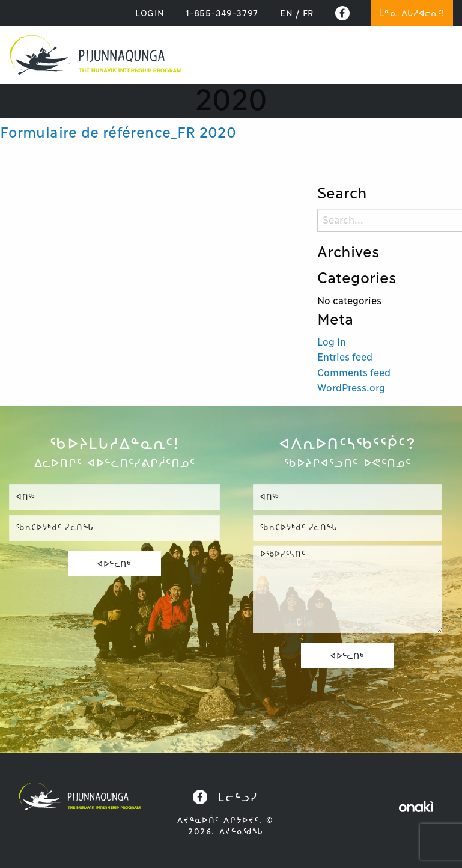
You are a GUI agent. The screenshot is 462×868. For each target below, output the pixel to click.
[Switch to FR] (308, 13)
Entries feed (345, 357)
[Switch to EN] (286, 13)
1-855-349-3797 (222, 13)
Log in (332, 342)
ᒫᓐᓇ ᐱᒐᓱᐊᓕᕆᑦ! (412, 13)
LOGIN (150, 13)
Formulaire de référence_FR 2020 (118, 133)
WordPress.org (351, 388)
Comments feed (354, 373)
